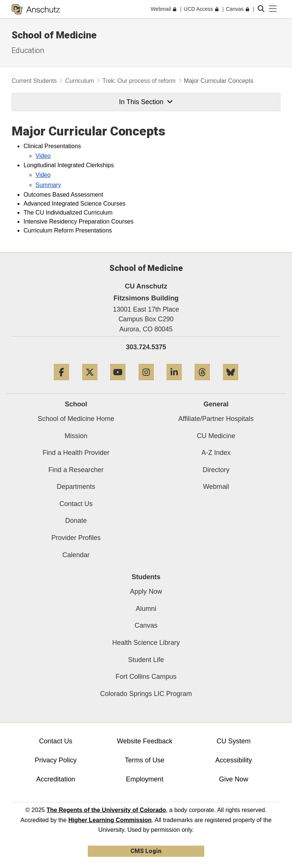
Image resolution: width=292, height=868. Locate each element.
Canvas (146, 625)
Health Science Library (146, 643)
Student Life (146, 660)
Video (43, 156)
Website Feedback (145, 741)
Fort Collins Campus (146, 677)
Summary (48, 185)
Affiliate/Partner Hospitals (216, 419)
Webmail (216, 487)
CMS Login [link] (146, 851)
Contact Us (76, 504)
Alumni (146, 609)
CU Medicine (216, 436)
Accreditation (56, 779)
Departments (76, 487)
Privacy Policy (56, 760)
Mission (76, 436)
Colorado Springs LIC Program (146, 694)
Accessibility (234, 760)
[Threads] (202, 383)
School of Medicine (54, 35)
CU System (234, 741)
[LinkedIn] (174, 383)
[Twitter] (90, 383)
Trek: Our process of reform (139, 81)
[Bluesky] (231, 383)
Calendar (76, 555)
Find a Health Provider (76, 453)
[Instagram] (146, 383)
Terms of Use (145, 760)
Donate (76, 521)
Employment (145, 779)
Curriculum (79, 81)
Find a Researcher (76, 470)
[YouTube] (118, 383)
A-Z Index (216, 453)
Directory (216, 470)
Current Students (34, 81)
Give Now (234, 779)
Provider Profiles (76, 538)
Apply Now (146, 591)
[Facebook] (61, 383)
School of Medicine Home (76, 419)
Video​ (43, 175)
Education (28, 50)
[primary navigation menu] (273, 9)
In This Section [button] (146, 102)
